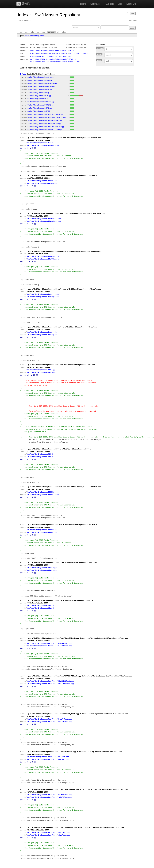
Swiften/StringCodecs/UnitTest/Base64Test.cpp (45, 114)
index (23, 15)
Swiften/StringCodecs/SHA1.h (39, 111)
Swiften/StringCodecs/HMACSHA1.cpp (42, 83)
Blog (120, 4)
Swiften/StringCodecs (78, 53)
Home (83, 4)
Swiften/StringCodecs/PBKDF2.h (40, 105)
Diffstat (23, 74)
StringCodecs (39, 36)
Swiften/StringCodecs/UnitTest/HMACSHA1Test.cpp (47, 117)
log (38, 32)
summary (24, 32)
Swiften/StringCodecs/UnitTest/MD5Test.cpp (44, 123)
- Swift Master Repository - (57, 15)
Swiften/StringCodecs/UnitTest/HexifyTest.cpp (45, 120)
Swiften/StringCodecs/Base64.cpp (41, 77)
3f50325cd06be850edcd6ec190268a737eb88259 (48, 53)
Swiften (31, 36)
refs (32, 32)
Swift (23, 4)
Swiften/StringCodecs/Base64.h (40, 80)
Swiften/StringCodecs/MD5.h (38, 99)
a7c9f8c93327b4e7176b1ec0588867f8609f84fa (48, 56)
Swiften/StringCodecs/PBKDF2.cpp (41, 102)
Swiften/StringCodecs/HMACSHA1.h (41, 86)
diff (58, 32)
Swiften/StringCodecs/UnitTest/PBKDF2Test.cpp (46, 127)
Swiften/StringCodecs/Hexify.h (39, 93)
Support (110, 4)
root (26, 36)
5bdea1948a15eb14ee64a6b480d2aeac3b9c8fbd (48, 50)
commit (51, 32)
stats (64, 32)
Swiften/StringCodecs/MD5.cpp (39, 96)
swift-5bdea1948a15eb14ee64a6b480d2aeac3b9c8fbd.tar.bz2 (55, 62)
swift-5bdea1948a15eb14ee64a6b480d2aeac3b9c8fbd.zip (53, 59)
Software (96, 4)
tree (44, 32)
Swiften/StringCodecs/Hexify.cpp (40, 89)
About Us (131, 4)
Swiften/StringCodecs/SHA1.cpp (40, 108)
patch (71, 50)
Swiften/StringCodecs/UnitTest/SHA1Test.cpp (45, 130)
